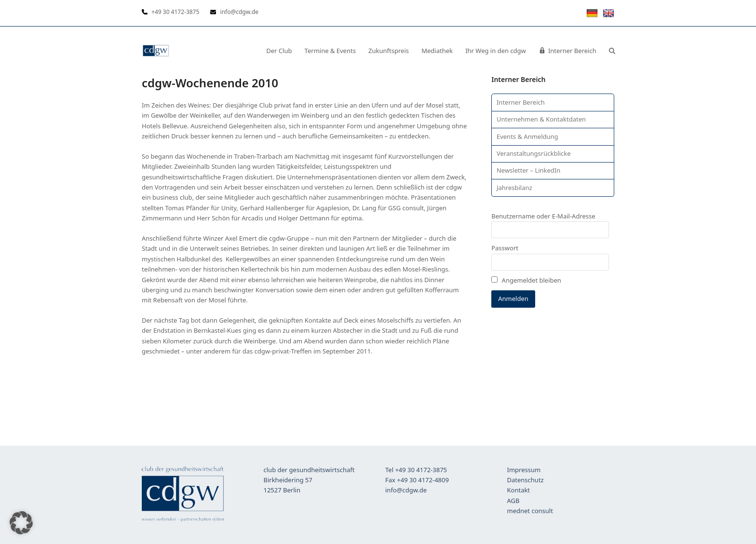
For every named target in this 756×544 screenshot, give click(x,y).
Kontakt (519, 490)
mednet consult (530, 511)
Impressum (524, 470)
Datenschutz (526, 480)
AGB (513, 501)
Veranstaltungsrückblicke (534, 153)
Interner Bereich (521, 102)
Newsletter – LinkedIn (528, 170)
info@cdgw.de (406, 490)
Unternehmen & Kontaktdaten (541, 119)
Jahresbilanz (514, 188)
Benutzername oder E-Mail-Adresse (543, 216)
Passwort (505, 248)
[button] (612, 51)
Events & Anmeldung (527, 136)
